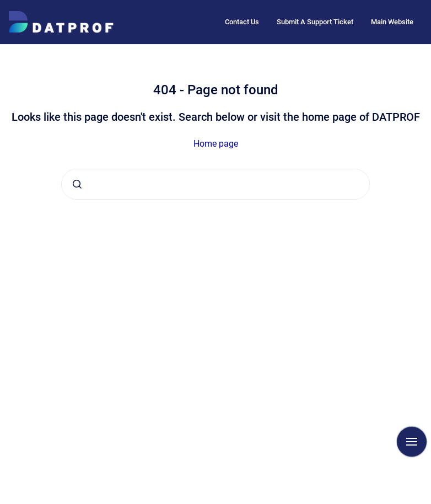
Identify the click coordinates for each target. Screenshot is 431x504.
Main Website (392, 22)
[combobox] (215, 184)
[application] (428, 501)
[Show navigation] (412, 442)
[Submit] (77, 184)
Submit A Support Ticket (315, 22)
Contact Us (242, 22)
